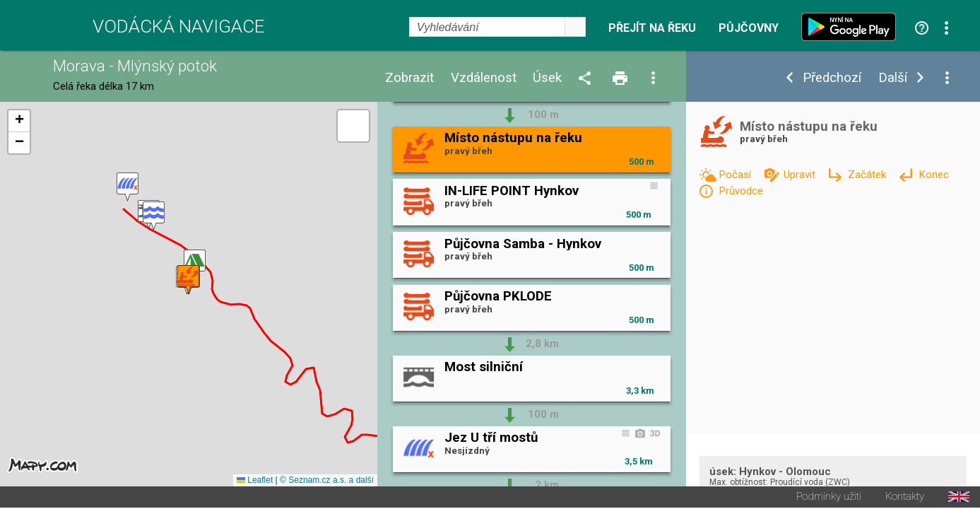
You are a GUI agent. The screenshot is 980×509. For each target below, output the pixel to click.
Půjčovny (749, 28)
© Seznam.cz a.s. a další (327, 481)
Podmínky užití (829, 498)
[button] (128, 188)
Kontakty (905, 498)
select (575, 27)
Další (893, 78)
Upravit (801, 175)
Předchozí (832, 78)
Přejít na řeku (652, 28)
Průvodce (741, 191)
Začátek (868, 175)
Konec (934, 175)
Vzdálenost (484, 78)
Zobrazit (409, 78)
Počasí (736, 175)
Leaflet (255, 481)
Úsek (547, 78)
